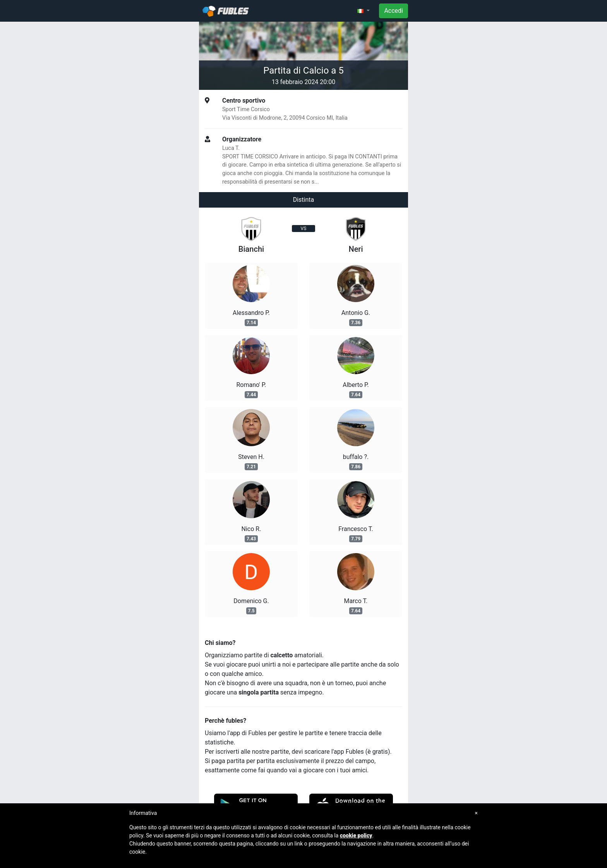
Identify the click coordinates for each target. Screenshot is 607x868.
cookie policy (356, 835)
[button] (364, 11)
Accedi (394, 11)
